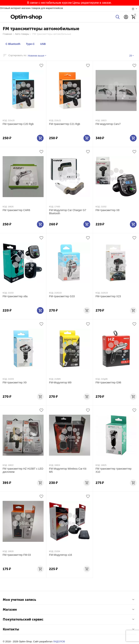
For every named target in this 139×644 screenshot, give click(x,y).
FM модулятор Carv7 (108, 124)
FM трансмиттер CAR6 (16, 210)
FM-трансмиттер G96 (108, 382)
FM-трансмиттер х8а (15, 296)
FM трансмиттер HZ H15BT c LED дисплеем (23, 470)
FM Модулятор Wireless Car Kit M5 (68, 470)
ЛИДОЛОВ (59, 641)
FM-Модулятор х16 (60, 555)
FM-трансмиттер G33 (62, 296)
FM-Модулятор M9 (60, 382)
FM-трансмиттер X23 (108, 296)
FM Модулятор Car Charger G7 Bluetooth (68, 212)
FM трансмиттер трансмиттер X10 (114, 470)
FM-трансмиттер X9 (15, 382)
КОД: (5, 120)
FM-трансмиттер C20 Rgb (18, 124)
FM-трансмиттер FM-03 (17, 555)
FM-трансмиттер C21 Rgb (64, 124)
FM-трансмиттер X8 (108, 210)
